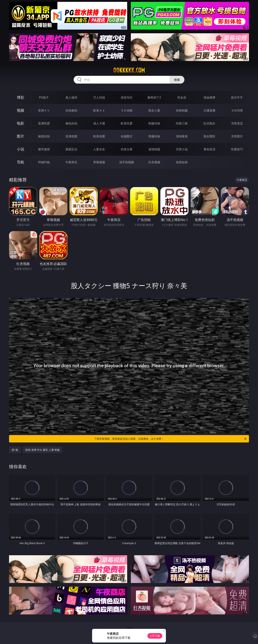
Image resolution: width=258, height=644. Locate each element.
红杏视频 (154, 162)
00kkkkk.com (129, 70)
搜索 (177, 80)
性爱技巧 (237, 149)
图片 (20, 136)
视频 (20, 110)
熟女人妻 (154, 110)
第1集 (15, 450)
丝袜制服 (182, 110)
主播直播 (209, 110)
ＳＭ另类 (237, 110)
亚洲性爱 (44, 123)
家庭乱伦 (71, 149)
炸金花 (182, 97)
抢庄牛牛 (237, 97)
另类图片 (237, 136)
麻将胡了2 (154, 97)
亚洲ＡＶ (44, 110)
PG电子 (44, 97)
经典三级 (182, 123)
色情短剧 (182, 162)
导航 (20, 162)
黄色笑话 (209, 149)
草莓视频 (99, 162)
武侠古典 (127, 149)
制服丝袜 (154, 123)
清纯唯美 (182, 136)
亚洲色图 (71, 136)
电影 (20, 123)
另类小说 (182, 149)
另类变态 (237, 123)
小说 (20, 149)
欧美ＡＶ (99, 110)
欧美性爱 (127, 123)
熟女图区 (209, 136)
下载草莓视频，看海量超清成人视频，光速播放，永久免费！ (171, 439)
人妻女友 (99, 149)
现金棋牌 (209, 97)
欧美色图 (99, 136)
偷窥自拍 (44, 136)
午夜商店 (71, 162)
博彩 (20, 97)
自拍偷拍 (71, 110)
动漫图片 (127, 136)
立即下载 (155, 636)
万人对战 (99, 97)
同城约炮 (44, 162)
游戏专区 (127, 97)
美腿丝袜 (154, 136)
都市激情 (44, 149)
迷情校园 (154, 149)
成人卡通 (99, 123)
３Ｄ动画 (127, 110)
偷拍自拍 (71, 123)
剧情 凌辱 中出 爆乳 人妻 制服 (42, 450)
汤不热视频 (127, 162)
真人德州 (71, 97)
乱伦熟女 (209, 123)
